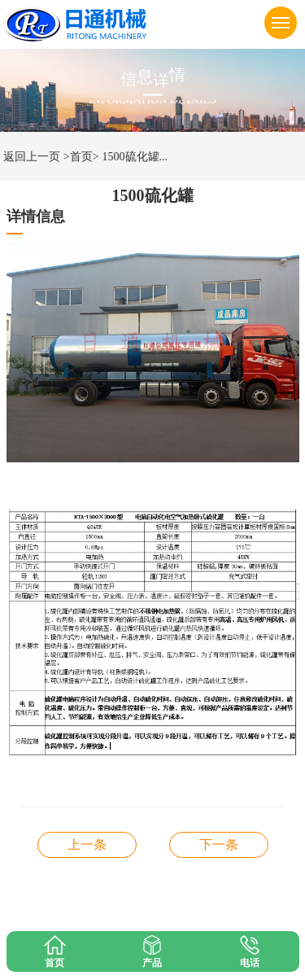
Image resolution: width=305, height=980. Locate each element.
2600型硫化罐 (219, 844)
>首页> (81, 157)
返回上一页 (32, 157)
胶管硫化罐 (87, 844)
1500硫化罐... (135, 157)
